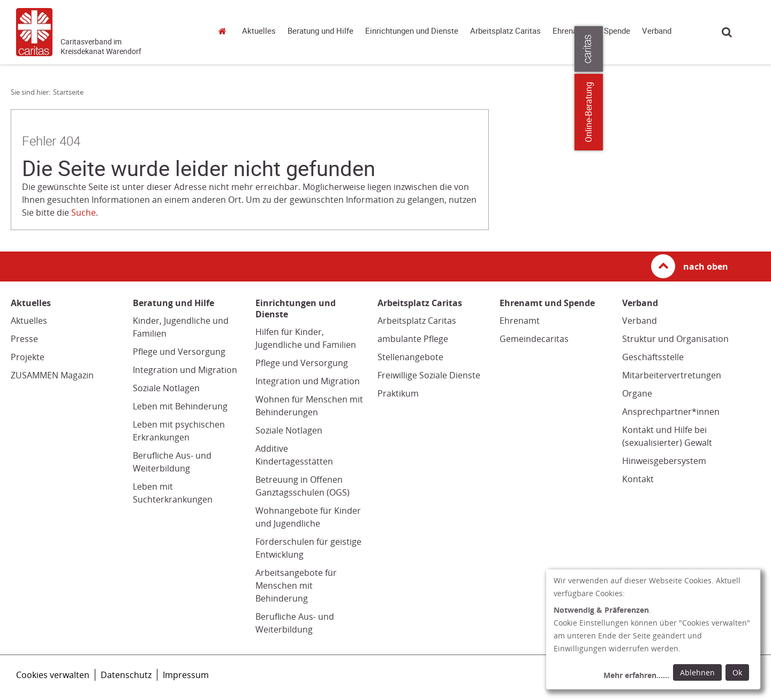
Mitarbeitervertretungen (672, 375)
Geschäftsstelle (653, 357)
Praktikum (398, 393)
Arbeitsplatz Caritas (505, 31)
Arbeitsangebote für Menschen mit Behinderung (296, 585)
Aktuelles (259, 31)
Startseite (225, 31)
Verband (657, 31)
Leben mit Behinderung (180, 406)
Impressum (186, 675)
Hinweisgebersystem (664, 461)
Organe (637, 393)
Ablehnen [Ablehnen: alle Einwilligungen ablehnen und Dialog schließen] (697, 672)
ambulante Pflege (413, 339)
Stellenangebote (410, 357)
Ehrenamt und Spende (591, 31)
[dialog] (653, 629)
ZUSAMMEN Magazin (52, 375)
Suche (727, 32)
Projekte (28, 357)
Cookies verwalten (53, 675)
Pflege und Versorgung (179, 352)
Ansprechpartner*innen (671, 412)
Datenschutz (126, 675)
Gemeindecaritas (534, 339)
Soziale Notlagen (166, 388)
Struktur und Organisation (675, 339)
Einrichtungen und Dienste (412, 31)
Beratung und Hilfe (320, 31)
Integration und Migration (185, 370)
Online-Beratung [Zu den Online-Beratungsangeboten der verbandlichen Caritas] (756, 112)
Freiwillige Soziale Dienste (429, 375)
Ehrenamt (520, 321)
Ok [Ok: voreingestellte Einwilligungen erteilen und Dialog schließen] (737, 672)
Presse (24, 339)
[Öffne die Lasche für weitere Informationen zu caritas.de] (756, 49)
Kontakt (638, 479)
